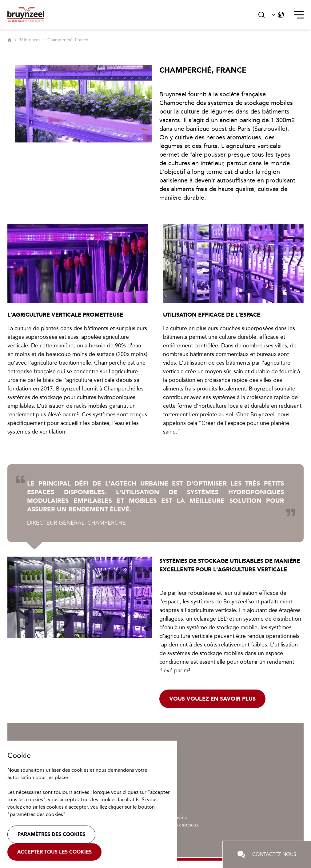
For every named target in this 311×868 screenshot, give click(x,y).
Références (29, 40)
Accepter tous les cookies (54, 852)
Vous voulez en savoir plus (212, 699)
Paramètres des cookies (51, 834)
